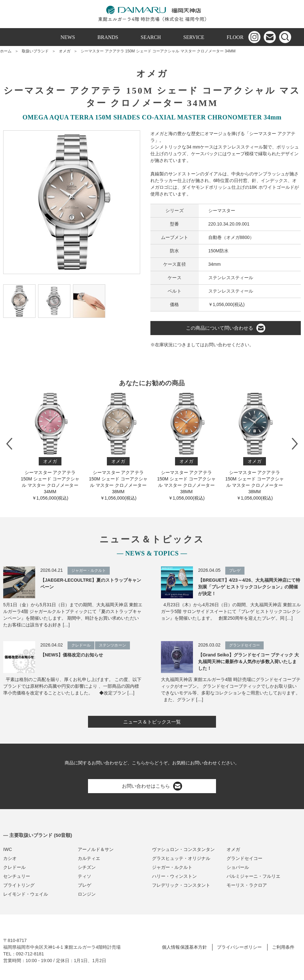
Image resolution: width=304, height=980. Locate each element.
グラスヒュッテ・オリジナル (181, 858)
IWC (8, 849)
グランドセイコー (244, 858)
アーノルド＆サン (96, 849)
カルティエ (89, 858)
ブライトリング (19, 885)
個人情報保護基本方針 (184, 947)
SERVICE (194, 37)
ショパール (238, 867)
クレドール (14, 867)
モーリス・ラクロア (247, 885)
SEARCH (151, 37)
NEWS (68, 37)
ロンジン (87, 894)
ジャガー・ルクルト (172, 867)
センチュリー (17, 876)
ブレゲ (84, 885)
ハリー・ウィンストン (174, 876)
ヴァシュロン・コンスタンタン (183, 849)
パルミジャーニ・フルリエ (253, 876)
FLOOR (235, 37)
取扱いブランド (35, 51)
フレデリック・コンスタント (181, 885)
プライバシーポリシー (239, 947)
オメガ (65, 51)
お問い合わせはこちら (152, 786)
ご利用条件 (283, 947)
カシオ (10, 858)
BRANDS (108, 37)
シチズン (87, 867)
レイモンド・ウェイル (26, 894)
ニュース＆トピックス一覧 (152, 722)
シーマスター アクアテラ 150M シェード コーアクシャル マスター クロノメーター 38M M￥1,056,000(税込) (118, 447)
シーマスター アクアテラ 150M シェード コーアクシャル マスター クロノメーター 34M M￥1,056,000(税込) (50, 447)
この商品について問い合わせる (226, 328)
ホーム (6, 51)
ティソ (84, 876)
